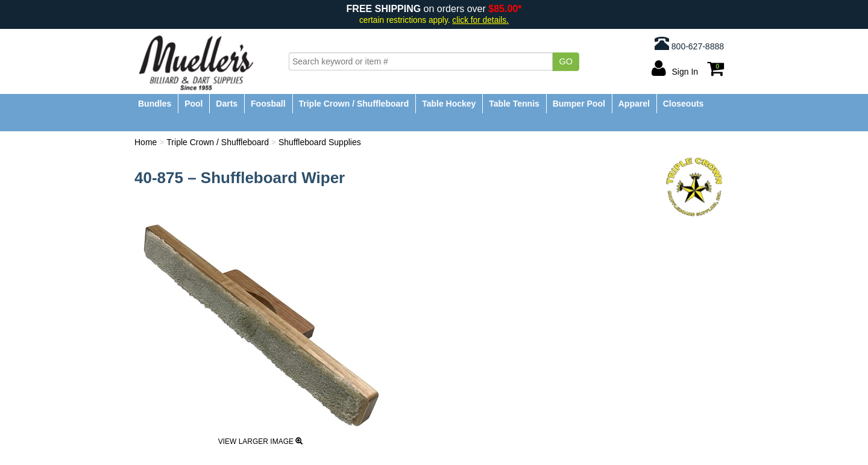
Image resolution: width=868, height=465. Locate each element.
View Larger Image (261, 442)
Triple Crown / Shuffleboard (354, 104)
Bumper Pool (579, 104)
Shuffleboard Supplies (320, 142)
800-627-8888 (689, 43)
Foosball (268, 104)
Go (566, 61)
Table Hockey (449, 104)
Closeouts (684, 104)
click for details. (480, 20)
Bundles (155, 104)
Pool (193, 104)
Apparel (634, 104)
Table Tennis (514, 104)
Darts (227, 104)
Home (146, 142)
